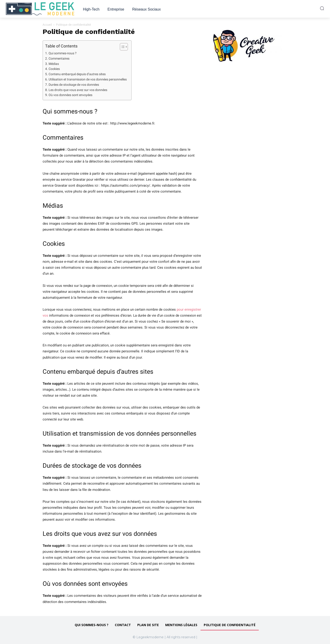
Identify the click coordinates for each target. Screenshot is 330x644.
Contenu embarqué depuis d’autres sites (77, 74)
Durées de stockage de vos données (74, 85)
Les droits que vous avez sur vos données (78, 90)
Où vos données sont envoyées (70, 95)
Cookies (54, 69)
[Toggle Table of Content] (122, 47)
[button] (322, 8)
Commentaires (59, 58)
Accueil (47, 25)
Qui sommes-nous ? (63, 53)
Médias (54, 64)
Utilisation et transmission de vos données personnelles (88, 79)
